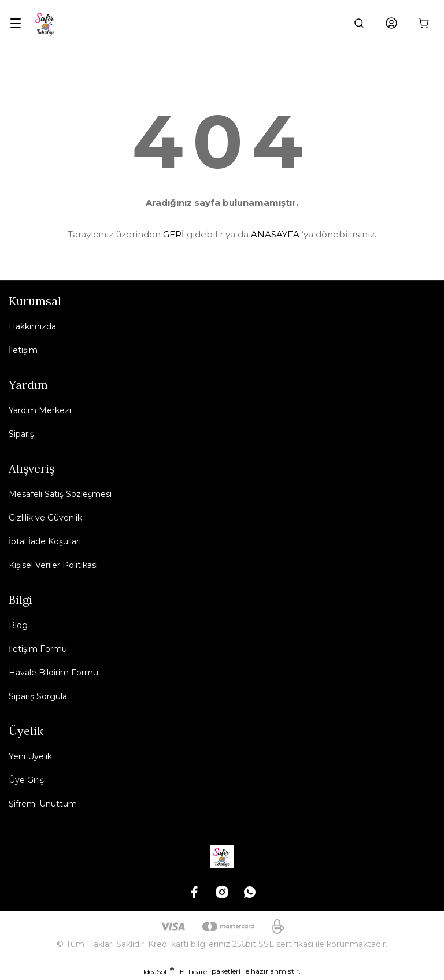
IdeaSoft (159, 971)
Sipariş (21, 434)
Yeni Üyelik (30, 756)
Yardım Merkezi (40, 410)
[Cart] (424, 23)
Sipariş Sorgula (38, 696)
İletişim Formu (38, 649)
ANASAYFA (275, 234)
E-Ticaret (195, 972)
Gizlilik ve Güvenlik (45, 518)
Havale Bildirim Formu (53, 673)
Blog (18, 625)
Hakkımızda (32, 326)
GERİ (174, 234)
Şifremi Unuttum (43, 804)
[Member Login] (391, 23)
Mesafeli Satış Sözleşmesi (60, 494)
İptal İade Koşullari (45, 541)
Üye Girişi (27, 780)
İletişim (23, 350)
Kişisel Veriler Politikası (53, 565)
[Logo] (46, 23)
